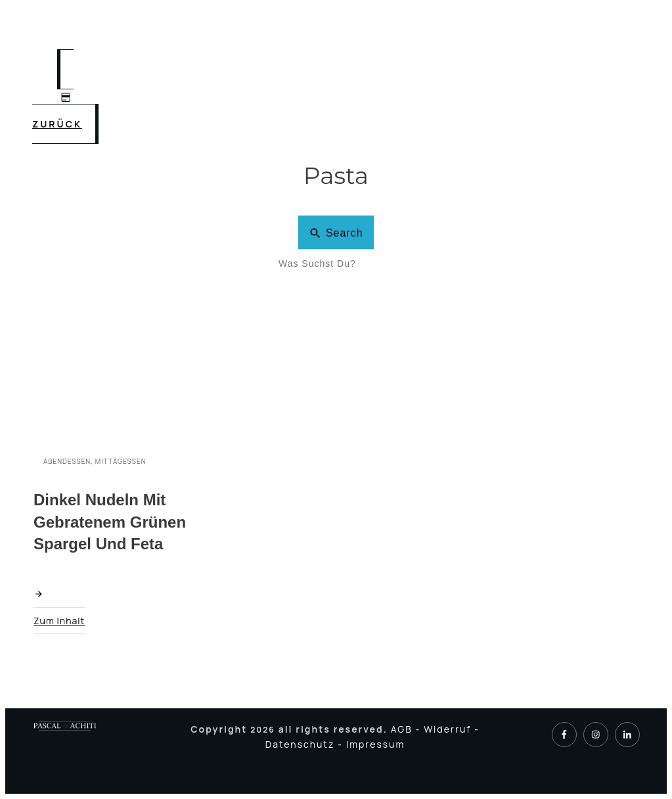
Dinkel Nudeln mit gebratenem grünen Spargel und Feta (110, 522)
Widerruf (449, 729)
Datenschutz (302, 744)
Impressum (375, 744)
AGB (403, 729)
